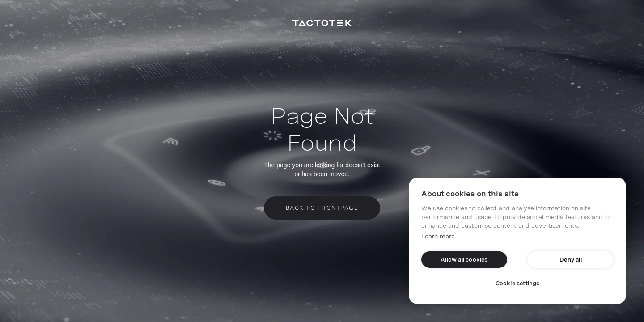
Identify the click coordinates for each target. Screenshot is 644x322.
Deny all (571, 260)
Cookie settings (518, 284)
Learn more (438, 236)
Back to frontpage (322, 208)
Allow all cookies (464, 260)
